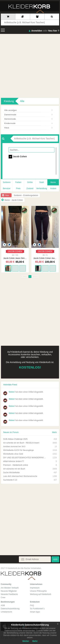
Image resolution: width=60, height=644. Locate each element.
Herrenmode (28, 119)
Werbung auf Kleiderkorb (41, 594)
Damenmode (28, 115)
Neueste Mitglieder (9, 591)
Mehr (54, 432)
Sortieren (7, 182)
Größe (30, 182)
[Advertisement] (30, 66)
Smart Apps (35, 612)
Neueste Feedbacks (9, 594)
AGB (3, 605)
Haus (28, 128)
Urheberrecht (6, 612)
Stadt (42, 182)
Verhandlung (42, 188)
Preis (18, 188)
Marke (53, 182)
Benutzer (7, 188)
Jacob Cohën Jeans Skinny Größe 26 (15, 258)
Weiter (26, 641)
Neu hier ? (54, 31)
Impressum (35, 588)
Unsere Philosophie (38, 591)
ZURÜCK (24, 277)
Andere (53, 188)
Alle (22, 101)
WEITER (36, 277)
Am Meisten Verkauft (10, 588)
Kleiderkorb (21, 576)
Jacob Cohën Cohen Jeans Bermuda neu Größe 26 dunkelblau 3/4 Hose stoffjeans (45, 258)
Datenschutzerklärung (10, 609)
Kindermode (28, 123)
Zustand (30, 188)
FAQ (32, 605)
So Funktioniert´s (37, 609)
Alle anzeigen (28, 110)
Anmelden (37, 31)
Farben (18, 182)
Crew (3, 597)
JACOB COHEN (15, 251)
